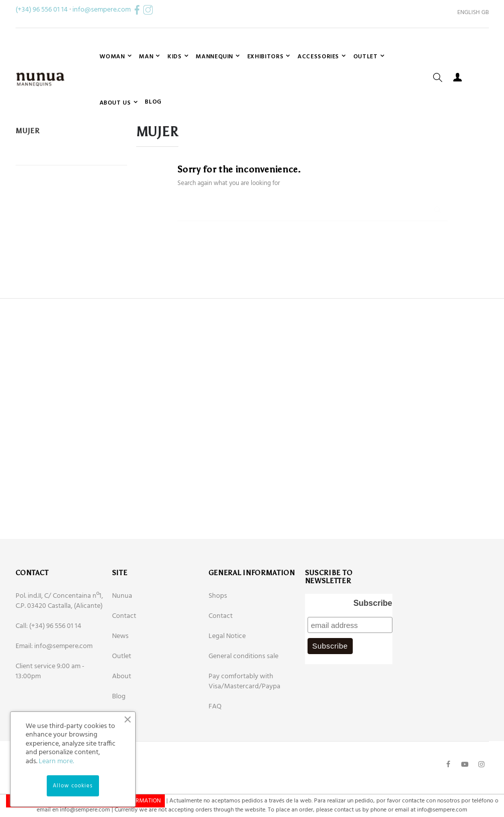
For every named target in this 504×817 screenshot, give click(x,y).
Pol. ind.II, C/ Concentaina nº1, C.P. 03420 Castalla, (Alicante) (59, 645)
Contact (124, 660)
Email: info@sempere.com (54, 691)
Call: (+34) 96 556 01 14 (48, 670)
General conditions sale (243, 701)
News (120, 680)
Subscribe (373, 647)
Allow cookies (73, 786)
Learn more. (56, 761)
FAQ (215, 751)
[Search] (313, 250)
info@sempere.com (102, 10)
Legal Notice (227, 680)
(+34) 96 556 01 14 (42, 10)
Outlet (122, 701)
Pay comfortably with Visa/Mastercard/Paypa (244, 726)
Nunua (122, 640)
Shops (218, 640)
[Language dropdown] (469, 13)
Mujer (28, 175)
